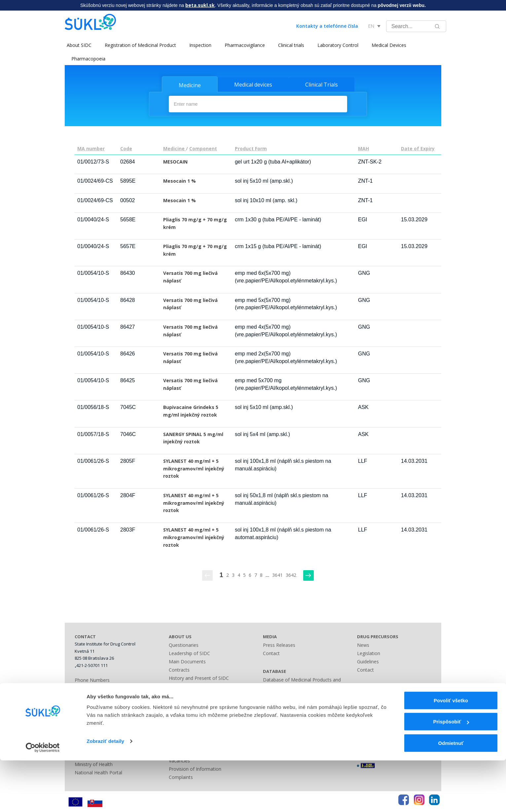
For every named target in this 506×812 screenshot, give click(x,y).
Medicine (190, 85)
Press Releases (279, 644)
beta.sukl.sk (200, 5)
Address (83, 688)
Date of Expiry (418, 148)
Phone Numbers (92, 679)
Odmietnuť (451, 795)
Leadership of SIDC (189, 653)
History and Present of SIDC (199, 677)
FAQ (362, 712)
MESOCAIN (175, 161)
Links (268, 729)
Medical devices (253, 85)
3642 (291, 574)
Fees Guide (181, 727)
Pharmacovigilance (243, 45)
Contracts (179, 669)
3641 (277, 574)
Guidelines (368, 661)
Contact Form (278, 704)
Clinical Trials (322, 85)
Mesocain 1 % (180, 180)
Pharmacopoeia (88, 59)
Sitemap (272, 712)
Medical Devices (387, 45)
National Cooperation (192, 686)
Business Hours (91, 696)
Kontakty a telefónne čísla (327, 26)
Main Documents (187, 661)
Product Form (251, 148)
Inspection (198, 45)
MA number (91, 148)
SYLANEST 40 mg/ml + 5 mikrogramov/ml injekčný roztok (194, 468)
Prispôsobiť (451, 774)
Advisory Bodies (186, 702)
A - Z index (274, 720)
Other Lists (275, 696)
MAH (363, 148)
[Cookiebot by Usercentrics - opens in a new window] (43, 799)
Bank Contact (89, 704)
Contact (271, 653)
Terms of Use (372, 720)
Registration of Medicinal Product (138, 45)
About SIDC (77, 45)
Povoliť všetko (451, 752)
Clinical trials (289, 45)
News (363, 644)
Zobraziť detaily (105, 793)
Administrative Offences (194, 719)
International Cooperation (196, 694)
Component (203, 148)
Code (126, 148)
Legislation (180, 710)
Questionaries (184, 644)
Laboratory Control (336, 45)
